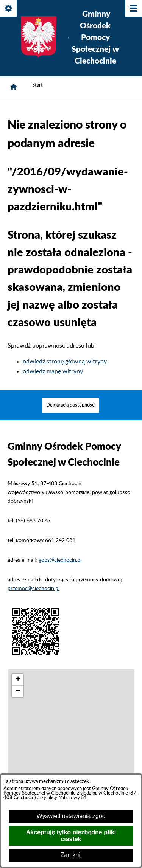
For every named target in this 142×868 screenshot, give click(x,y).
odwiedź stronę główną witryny (65, 362)
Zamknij (71, 855)
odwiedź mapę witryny (53, 371)
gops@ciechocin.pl (60, 560)
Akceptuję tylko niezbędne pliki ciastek (71, 836)
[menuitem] (71, 405)
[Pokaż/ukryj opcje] (9, 9)
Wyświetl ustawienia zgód (71, 816)
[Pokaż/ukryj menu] (133, 9)
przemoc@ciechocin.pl (34, 588)
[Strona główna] (14, 87)
